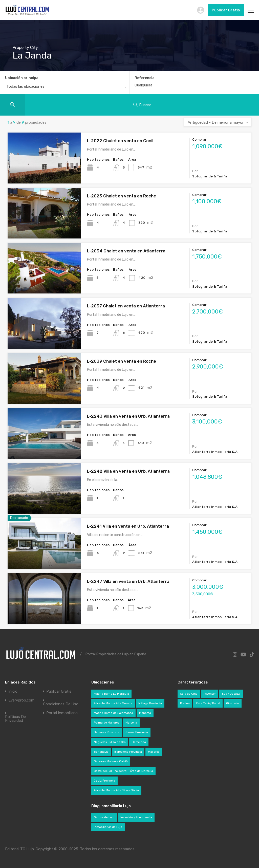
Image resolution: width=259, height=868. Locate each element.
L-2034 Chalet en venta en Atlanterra (126, 251)
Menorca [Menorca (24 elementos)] (145, 713)
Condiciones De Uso (61, 704)
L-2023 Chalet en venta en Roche (122, 196)
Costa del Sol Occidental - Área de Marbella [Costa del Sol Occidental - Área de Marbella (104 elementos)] (123, 771)
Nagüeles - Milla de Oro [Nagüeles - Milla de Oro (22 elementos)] (110, 742)
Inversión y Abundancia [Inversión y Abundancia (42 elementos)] (136, 817)
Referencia (145, 78)
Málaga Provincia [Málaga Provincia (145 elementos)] (150, 703)
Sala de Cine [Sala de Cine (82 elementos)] (189, 694)
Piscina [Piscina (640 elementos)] (185, 703)
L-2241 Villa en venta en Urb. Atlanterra (128, 526)
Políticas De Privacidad (15, 719)
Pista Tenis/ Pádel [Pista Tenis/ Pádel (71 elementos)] (208, 703)
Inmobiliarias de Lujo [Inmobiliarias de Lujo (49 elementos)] (108, 827)
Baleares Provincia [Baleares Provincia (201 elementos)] (107, 732)
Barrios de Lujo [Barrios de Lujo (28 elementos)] (104, 817)
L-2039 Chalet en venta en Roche (122, 361)
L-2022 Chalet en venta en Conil (120, 141)
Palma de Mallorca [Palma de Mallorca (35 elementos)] (107, 723)
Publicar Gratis (226, 10)
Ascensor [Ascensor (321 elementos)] (210, 694)
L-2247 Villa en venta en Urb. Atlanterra (128, 581)
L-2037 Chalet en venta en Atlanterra (126, 306)
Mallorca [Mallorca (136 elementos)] (154, 752)
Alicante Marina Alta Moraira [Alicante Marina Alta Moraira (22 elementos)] (113, 703)
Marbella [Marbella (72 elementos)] (131, 723)
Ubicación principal (22, 78)
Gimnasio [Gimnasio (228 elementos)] (233, 703)
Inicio (13, 691)
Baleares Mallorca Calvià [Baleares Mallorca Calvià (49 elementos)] (111, 761)
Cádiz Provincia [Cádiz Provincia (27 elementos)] (104, 781)
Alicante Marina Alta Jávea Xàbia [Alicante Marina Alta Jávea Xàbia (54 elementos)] (116, 790)
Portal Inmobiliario (62, 713)
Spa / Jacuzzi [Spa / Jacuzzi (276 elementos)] (231, 694)
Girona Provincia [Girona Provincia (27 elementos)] (137, 732)
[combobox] (65, 88)
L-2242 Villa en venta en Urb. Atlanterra (128, 471)
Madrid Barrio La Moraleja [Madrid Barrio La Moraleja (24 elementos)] (111, 694)
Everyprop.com (21, 700)
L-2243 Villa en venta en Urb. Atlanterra (128, 416)
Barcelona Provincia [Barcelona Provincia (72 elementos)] (128, 752)
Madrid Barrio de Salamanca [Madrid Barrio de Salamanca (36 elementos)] (113, 713)
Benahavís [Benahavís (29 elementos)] (101, 752)
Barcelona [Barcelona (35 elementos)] (139, 742)
